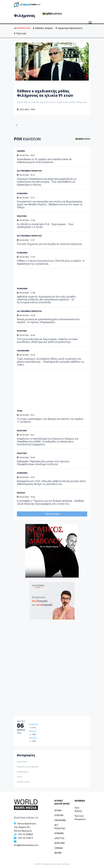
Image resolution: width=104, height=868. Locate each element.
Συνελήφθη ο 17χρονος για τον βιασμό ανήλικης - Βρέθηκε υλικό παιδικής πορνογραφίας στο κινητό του (51, 502)
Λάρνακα (33, 738)
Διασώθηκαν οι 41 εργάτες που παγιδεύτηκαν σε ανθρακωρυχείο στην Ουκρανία (44, 161)
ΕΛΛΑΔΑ (21, 493)
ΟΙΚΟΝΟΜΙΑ (23, 351)
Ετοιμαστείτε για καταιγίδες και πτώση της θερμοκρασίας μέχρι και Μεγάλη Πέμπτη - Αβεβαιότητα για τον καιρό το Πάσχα (50, 204)
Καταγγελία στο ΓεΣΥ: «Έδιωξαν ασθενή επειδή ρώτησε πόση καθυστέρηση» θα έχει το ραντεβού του (51, 483)
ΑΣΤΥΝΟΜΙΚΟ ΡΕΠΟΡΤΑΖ (29, 171)
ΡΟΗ (27, 139)
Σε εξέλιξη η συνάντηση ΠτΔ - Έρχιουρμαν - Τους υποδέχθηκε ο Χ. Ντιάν (45, 226)
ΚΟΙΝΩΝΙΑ (22, 193)
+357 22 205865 (25, 834)
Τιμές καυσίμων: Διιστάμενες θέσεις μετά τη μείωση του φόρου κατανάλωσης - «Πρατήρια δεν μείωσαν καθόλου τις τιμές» (51, 362)
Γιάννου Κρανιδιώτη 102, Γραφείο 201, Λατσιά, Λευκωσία (25, 827)
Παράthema (23, 772)
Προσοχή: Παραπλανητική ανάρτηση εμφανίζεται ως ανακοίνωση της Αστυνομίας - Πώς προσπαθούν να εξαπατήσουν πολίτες (47, 182)
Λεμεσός (33, 731)
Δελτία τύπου (23, 782)
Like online (22, 762)
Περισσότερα (52, 514)
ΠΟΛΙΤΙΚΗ (22, 216)
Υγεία (20, 777)
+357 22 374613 (25, 838)
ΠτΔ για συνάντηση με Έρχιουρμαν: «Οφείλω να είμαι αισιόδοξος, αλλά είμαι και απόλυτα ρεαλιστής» (47, 340)
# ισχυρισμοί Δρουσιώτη (69, 28)
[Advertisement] (40, 279)
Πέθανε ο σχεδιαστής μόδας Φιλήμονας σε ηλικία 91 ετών (45, 93)
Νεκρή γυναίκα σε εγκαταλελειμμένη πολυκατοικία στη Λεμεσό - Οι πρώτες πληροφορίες (48, 321)
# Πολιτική (20, 34)
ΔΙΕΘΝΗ (21, 151)
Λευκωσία (33, 724)
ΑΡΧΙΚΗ (58, 811)
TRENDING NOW (22, 28)
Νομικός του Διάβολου (28, 767)
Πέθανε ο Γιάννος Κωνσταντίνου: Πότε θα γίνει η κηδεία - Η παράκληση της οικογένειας (51, 262)
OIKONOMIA (60, 820)
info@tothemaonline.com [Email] (26, 845)
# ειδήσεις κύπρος (43, 28)
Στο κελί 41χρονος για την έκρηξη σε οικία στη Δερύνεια (49, 244)
